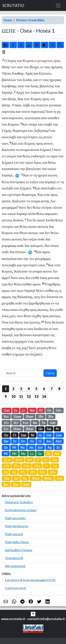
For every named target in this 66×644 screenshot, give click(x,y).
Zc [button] (58, 447)
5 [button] (36, 389)
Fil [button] (46, 460)
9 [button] (6, 396)
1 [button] (6, 389)
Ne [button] (35, 423)
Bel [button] (6, 485)
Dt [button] (41, 410)
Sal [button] (49, 429)
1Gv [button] (42, 472)
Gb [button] (40, 429)
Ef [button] (38, 460)
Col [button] (55, 460)
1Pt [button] (23, 472)
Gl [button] (40, 441)
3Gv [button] (7, 478)
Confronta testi (15, 588)
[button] (33, 614)
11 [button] (21, 396)
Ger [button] (49, 435)
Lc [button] (32, 454)
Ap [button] (25, 478)
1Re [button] (41, 417)
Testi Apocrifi (14, 558)
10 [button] (13, 396)
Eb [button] (6, 472)
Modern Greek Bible (30, 20)
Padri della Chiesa (17, 542)
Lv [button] (24, 410)
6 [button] (44, 389)
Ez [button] (15, 441)
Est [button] (6, 429)
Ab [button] (31, 447)
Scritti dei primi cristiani (21, 510)
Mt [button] (14, 454)
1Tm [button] (26, 466)
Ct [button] (15, 435)
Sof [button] (40, 447)
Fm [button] (55, 466)
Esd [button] (26, 423)
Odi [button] (59, 478)
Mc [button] (23, 454)
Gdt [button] (53, 423)
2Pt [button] (32, 472)
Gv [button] (40, 454)
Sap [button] (24, 435)
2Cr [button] (16, 423)
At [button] (48, 454)
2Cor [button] (19, 460)
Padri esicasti (14, 534)
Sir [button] (33, 435)
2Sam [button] (29, 417)
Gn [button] (6, 447)
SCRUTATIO (13, 5)
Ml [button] (6, 454)
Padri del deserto (16, 526)
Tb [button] (43, 423)
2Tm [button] (37, 466)
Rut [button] (6, 417)
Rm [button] (57, 454)
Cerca (50, 373)
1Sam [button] (17, 417)
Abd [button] (59, 441)
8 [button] (59, 389)
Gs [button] (49, 410)
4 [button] (29, 389)
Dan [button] (16, 485)
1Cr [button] (6, 423)
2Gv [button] (53, 472)
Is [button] (40, 435)
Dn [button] (23, 441)
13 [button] (36, 396)
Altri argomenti (15, 566)
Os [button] (32, 441)
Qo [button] (6, 435)
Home (8, 20)
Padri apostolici (15, 518)
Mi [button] (14, 447)
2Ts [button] (16, 466)
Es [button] (16, 410)
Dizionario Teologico (19, 502)
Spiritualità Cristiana (19, 550)
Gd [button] (16, 478)
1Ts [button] (6, 466)
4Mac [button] (48, 478)
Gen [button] (7, 410)
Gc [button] (14, 472)
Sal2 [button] (26, 485)
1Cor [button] (7, 460)
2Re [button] (51, 417)
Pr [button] (57, 429)
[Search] (24, 373)
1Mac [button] (17, 429)
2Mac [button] (30, 429)
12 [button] (29, 396)
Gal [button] (29, 460)
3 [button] (21, 389)
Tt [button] (46, 466)
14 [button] (44, 396)
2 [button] (13, 389)
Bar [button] (6, 441)
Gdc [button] (59, 410)
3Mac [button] (36, 478)
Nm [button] (32, 410)
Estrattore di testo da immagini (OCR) (30, 580)
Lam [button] (59, 435)
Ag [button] (50, 447)
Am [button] (49, 441)
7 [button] (52, 389)
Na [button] (23, 447)
